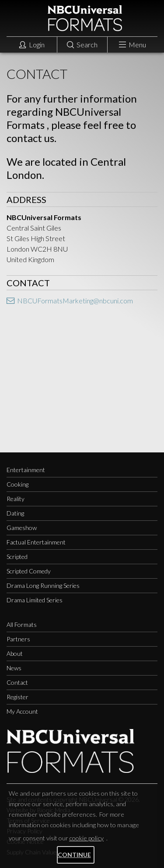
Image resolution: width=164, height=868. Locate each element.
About (15, 653)
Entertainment (26, 470)
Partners (18, 639)
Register (17, 697)
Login (32, 44)
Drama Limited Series (35, 600)
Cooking (17, 484)
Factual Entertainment (36, 542)
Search (82, 44)
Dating (15, 513)
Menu (133, 44)
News (14, 668)
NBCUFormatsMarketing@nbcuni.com (70, 301)
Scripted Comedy (29, 571)
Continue (74, 855)
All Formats (22, 624)
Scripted (17, 557)
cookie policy (86, 838)
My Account (22, 711)
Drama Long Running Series (43, 585)
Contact (17, 682)
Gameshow (22, 528)
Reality (16, 499)
